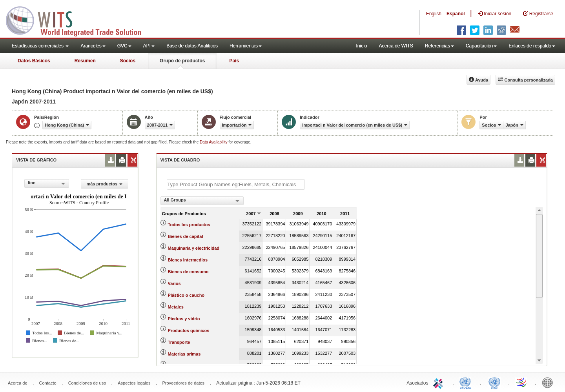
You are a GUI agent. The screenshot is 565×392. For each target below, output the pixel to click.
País (234, 61)
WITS (78, 20)
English (434, 14)
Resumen (85, 61)
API (149, 46)
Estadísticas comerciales (40, 46)
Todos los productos (189, 225)
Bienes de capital (186, 236)
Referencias (439, 46)
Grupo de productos (182, 61)
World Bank (549, 382)
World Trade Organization (522, 382)
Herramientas (246, 46)
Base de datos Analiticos (192, 46)
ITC (439, 382)
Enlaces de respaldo (532, 46)
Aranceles (93, 46)
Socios (128, 61)
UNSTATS (494, 382)
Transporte (179, 342)
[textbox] (236, 184)
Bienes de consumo (188, 272)
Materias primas (184, 354)
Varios (174, 283)
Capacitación (481, 46)
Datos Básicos (34, 61)
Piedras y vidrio (184, 319)
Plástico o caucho (186, 295)
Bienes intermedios (188, 260)
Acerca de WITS (396, 46)
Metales (176, 307)
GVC (124, 46)
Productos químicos (189, 330)
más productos (104, 184)
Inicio (361, 46)
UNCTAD (467, 382)
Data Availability (214, 142)
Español (456, 14)
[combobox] (47, 183)
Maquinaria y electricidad (194, 248)
